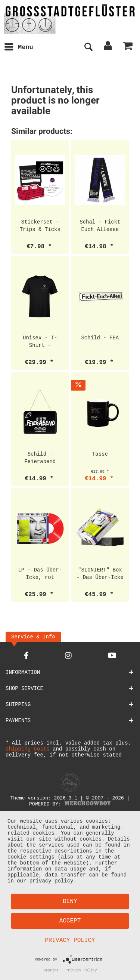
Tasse (100, 454)
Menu (19, 47)
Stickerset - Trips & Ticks (40, 226)
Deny (70, 900)
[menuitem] (18, 47)
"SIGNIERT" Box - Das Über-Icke (100, 574)
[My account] (108, 47)
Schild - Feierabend (40, 458)
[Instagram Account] (68, 657)
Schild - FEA (100, 338)
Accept (70, 920)
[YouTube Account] (112, 657)
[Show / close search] (88, 47)
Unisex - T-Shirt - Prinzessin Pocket (40, 342)
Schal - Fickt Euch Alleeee (100, 226)
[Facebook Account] (26, 657)
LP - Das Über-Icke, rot (40, 574)
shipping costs (28, 750)
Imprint (51, 970)
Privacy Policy (70, 939)
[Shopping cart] (128, 47)
